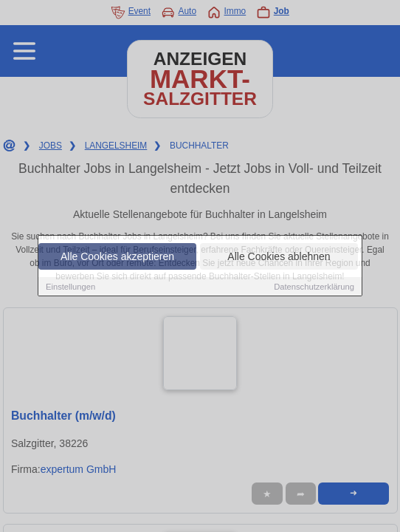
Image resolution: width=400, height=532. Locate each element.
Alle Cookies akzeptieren (117, 257)
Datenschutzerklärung (314, 287)
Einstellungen (70, 287)
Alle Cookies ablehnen (279, 257)
